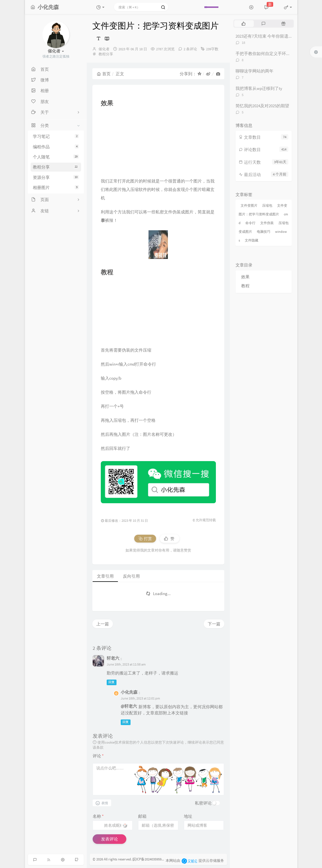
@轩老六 (129, 706)
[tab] (244, 24)
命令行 (250, 223)
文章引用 (105, 576)
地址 (188, 816)
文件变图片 (249, 205)
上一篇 (103, 624)
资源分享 (56, 177)
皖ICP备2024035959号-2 (150, 859)
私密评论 (203, 803)
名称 (98, 816)
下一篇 (214, 624)
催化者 (104, 49)
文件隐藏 (252, 240)
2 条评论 (190, 49)
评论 (98, 756)
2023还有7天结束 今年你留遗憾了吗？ (270, 36)
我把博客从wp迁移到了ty (259, 88)
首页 (104, 74)
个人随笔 (56, 157)
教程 (245, 286)
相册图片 (56, 187)
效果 (245, 277)
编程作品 (56, 147)
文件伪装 (267, 223)
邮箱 (142, 816)
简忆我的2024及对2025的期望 (262, 106)
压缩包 (267, 205)
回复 (111, 682)
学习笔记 (56, 136)
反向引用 (131, 576)
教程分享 (56, 167)
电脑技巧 (264, 232)
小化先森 (129, 692)
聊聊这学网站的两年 (254, 71)
